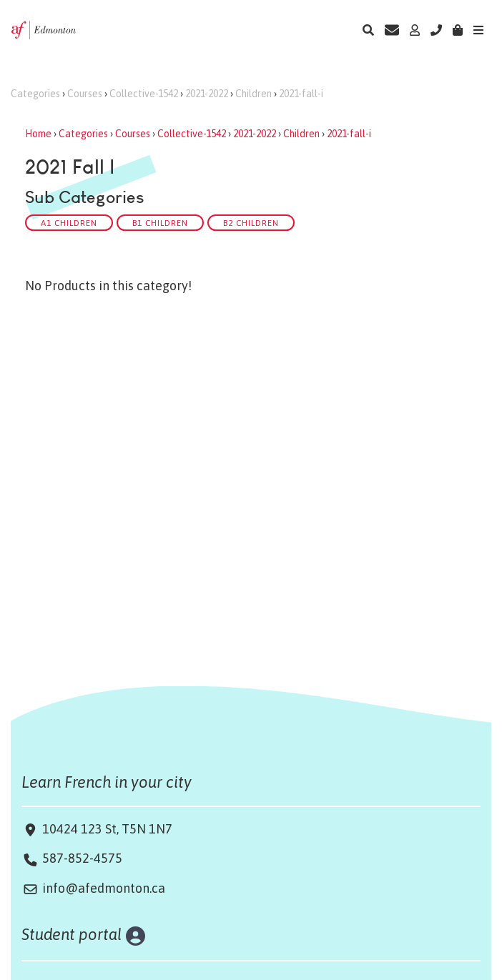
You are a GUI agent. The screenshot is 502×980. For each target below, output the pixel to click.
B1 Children (160, 223)
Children (254, 94)
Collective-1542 (144, 94)
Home (38, 134)
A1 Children (69, 223)
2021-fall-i (301, 94)
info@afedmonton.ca (104, 888)
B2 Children (251, 223)
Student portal (72, 934)
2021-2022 (207, 94)
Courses (85, 94)
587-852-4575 (82, 858)
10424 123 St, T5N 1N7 (106, 829)
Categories (35, 94)
